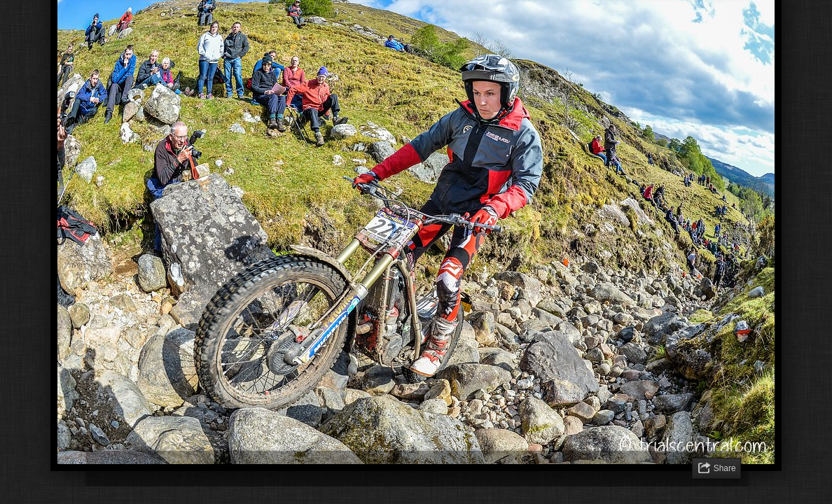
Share (725, 468)
